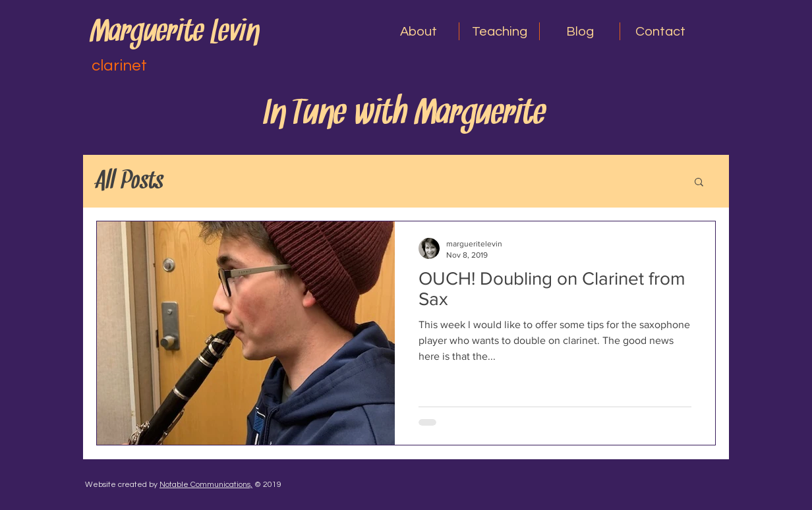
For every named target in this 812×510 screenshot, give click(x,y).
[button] (418, 31)
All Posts (130, 181)
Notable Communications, (206, 485)
